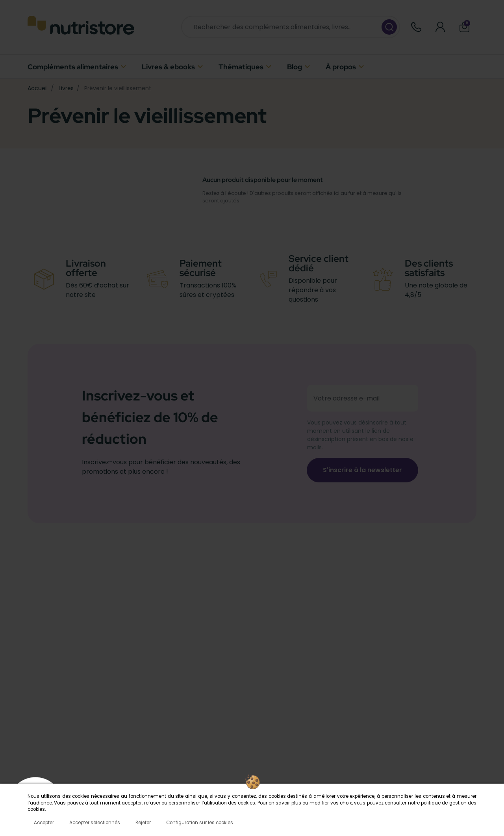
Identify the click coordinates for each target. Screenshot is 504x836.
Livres (66, 88)
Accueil (38, 88)
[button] (464, 27)
